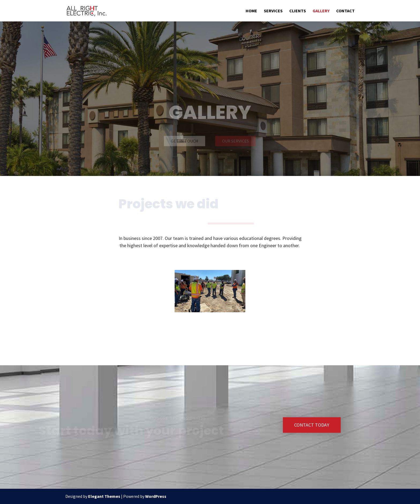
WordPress (156, 496)
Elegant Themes (104, 496)
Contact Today (312, 425)
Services (273, 11)
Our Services (235, 141)
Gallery (321, 11)
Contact (345, 11)
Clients (298, 11)
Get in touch (185, 141)
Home (251, 11)
